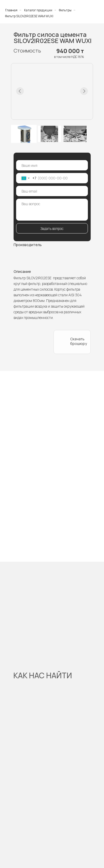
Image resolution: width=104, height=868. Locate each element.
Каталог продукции (38, 10)
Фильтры (65, 10)
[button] (32, 333)
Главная (11, 10)
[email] (52, 191)
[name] (52, 165)
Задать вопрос (52, 228)
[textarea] (52, 210)
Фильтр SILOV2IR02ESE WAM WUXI (29, 16)
